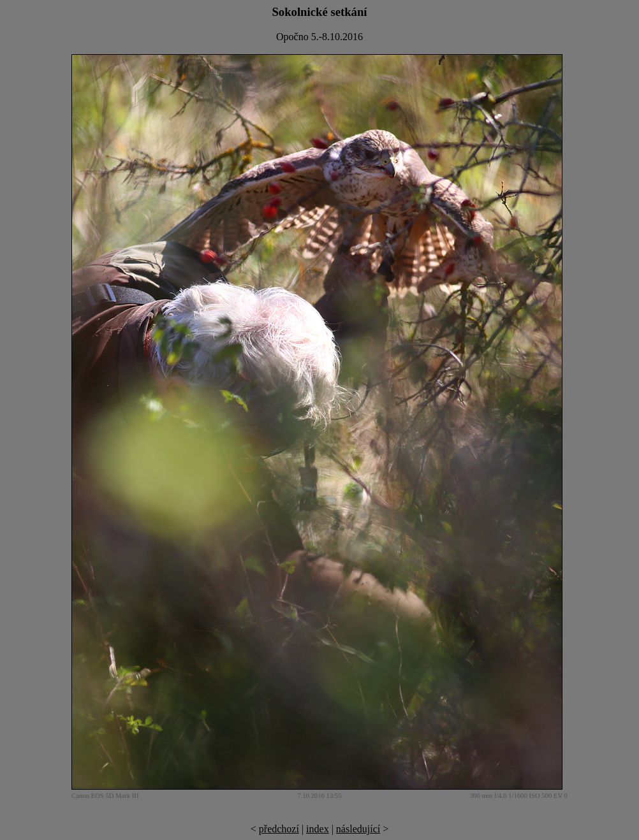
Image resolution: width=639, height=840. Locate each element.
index (318, 829)
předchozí (279, 829)
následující (358, 829)
